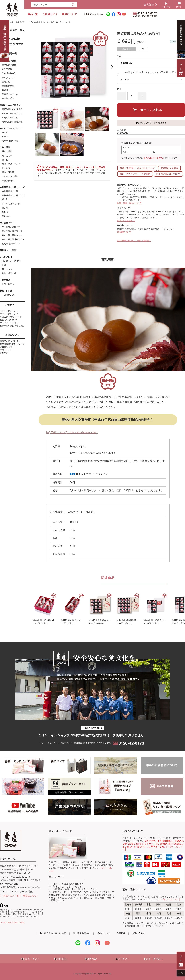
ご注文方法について (9, 311)
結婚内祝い (62, 959)
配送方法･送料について (11, 317)
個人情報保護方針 (82, 933)
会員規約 (121, 933)
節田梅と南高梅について (168, 174)
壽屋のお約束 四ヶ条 (9, 341)
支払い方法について (9, 314)
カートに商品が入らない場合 (12, 922)
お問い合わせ (139, 933)
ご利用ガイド (50, 14)
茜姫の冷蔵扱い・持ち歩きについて (137, 168)
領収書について (124, 232)
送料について (103, 933)
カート (179, 7)
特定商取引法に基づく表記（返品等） (134, 241)
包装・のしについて (126, 221)
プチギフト (123, 959)
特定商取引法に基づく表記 (12, 326)
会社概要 (4, 353)
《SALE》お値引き (10, 39)
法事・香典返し (154, 959)
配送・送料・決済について (129, 203)
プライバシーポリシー (10, 323)
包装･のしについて (9, 320)
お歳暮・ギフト (31, 959)
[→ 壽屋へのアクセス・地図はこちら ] (19, 896)
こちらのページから (153, 158)
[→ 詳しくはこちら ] (170, 899)
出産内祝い (93, 959)
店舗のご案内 (6, 350)
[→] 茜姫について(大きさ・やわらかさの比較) (72, 432)
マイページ (166, 7)
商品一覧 (33, 14)
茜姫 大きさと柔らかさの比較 (135, 174)
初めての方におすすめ (12, 44)
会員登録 (149, 5)
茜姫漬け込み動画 (169, 168)
